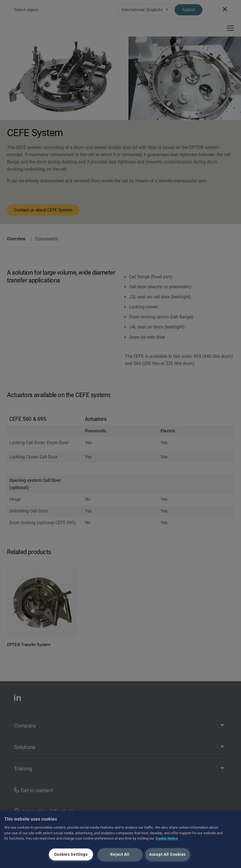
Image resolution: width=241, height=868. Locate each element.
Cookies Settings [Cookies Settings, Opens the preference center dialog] (71, 854)
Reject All (120, 854)
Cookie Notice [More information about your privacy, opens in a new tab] (167, 838)
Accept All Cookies (167, 854)
